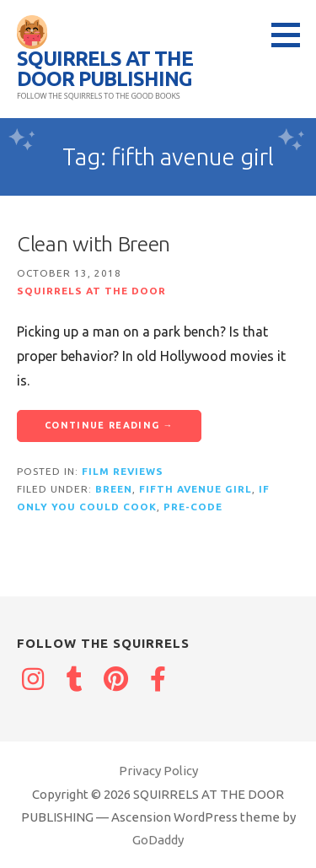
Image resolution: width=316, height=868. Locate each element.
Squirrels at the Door (91, 291)
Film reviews (123, 471)
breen (114, 489)
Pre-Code (193, 507)
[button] (292, 35)
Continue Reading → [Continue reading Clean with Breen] (109, 425)
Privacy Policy (158, 771)
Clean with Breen (94, 244)
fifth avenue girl (195, 489)
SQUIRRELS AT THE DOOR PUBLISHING (105, 69)
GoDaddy (158, 840)
